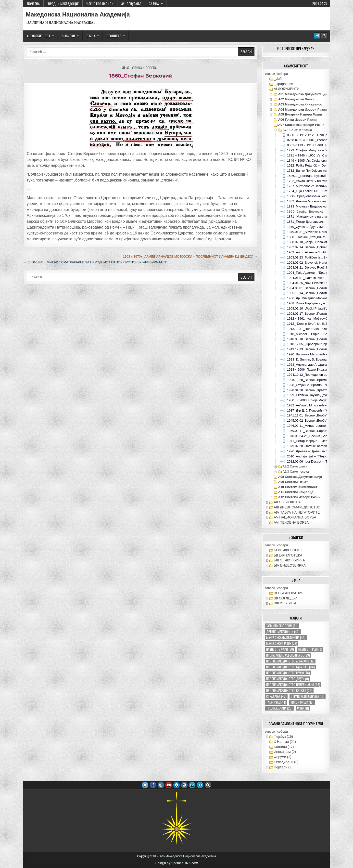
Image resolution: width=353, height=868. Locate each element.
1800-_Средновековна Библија (310, 196)
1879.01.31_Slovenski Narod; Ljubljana (315, 232)
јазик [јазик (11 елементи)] (303, 708)
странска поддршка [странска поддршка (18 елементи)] (308, 696)
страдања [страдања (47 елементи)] (276, 696)
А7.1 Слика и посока (141, 68)
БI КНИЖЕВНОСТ (288, 550)
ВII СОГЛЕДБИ (286, 598)
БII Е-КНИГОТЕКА (288, 555)
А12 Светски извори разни (299, 497)
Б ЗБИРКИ (68, 36)
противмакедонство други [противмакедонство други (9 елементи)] (288, 679)
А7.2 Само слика (295, 466)
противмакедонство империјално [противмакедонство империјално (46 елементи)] (293, 685)
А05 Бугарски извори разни (300, 114)
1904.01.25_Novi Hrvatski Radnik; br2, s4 (316, 283)
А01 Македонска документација (303, 94)
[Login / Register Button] (317, 36)
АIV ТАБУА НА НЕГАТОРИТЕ (297, 512)
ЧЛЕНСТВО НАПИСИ (100, 4)
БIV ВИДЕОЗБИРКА (290, 565)
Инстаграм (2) (285, 752)
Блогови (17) (284, 747)
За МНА (154, 4)
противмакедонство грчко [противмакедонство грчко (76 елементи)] (288, 673)
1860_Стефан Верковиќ (140, 76)
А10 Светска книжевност (298, 487)
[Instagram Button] (161, 785)
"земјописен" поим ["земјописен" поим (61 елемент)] (282, 626)
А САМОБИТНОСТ (39, 36)
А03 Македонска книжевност (301, 104)
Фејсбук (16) (283, 737)
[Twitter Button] (145, 785)
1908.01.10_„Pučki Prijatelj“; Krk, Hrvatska (317, 308)
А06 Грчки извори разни (297, 120)
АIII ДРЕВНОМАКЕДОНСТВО (297, 507)
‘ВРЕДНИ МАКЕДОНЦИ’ (63, 4)
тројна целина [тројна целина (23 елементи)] (279, 708)
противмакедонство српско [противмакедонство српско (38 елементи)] (289, 691)
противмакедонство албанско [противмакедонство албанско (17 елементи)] (290, 661)
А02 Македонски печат (296, 99)
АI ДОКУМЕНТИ (287, 89)
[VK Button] (184, 785)
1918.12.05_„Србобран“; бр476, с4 (312, 344)
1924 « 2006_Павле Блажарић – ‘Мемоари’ (319, 369)
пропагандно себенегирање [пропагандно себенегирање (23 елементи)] (288, 655)
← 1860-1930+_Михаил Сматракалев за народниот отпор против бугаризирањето (96, 262)
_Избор (280, 79)
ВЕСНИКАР (114, 36)
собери (283, 74)
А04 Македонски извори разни (303, 110)
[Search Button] (324, 36)
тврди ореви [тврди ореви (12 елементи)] (302, 702)
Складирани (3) (286, 762)
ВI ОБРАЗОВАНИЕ (289, 593)
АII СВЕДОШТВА (287, 502)
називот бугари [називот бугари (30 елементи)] (280, 649)
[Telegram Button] (176, 785)
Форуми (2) (283, 757)
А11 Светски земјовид (296, 492)
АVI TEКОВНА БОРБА (291, 522)
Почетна (33, 4)
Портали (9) (283, 767)
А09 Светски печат (293, 482)
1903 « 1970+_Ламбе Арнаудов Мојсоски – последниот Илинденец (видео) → (190, 256)
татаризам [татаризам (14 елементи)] (276, 702)
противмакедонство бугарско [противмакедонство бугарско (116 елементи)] (290, 667)
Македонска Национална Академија (78, 14)
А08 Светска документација (300, 477)
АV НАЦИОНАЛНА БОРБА (295, 517)
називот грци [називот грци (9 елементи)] (310, 649)
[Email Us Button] (192, 785)
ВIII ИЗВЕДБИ (285, 603)
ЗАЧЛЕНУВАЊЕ (131, 4)
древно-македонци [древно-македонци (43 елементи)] (283, 632)
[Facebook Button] (153, 785)
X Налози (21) (285, 742)
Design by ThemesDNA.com (177, 863)
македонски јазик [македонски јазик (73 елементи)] (282, 643)
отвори (270, 74)
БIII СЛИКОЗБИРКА (289, 560)
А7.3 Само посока (296, 472)
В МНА (91, 36)
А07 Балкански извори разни (301, 125)
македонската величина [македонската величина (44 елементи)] (286, 638)
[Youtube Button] (169, 785)
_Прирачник (283, 84)
